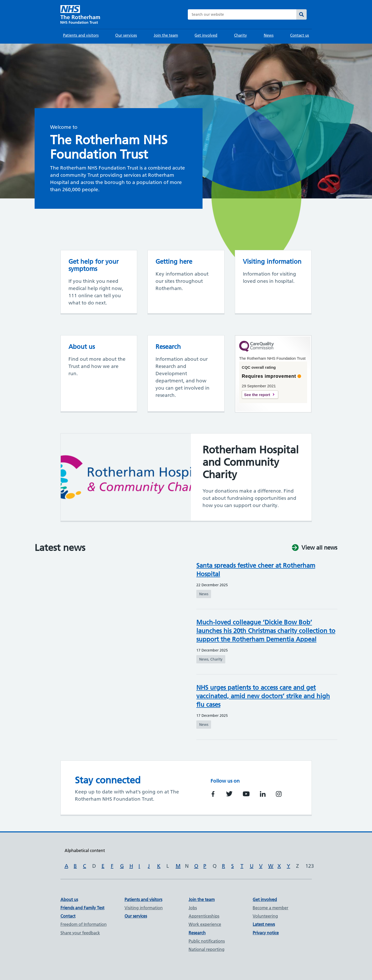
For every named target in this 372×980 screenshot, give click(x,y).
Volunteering (265, 916)
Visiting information (144, 908)
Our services (126, 35)
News (269, 35)
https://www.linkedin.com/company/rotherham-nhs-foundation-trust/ (263, 794)
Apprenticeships (204, 916)
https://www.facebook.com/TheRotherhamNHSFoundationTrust (213, 794)
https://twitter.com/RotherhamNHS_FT (229, 794)
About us (69, 899)
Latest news (264, 924)
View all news (319, 548)
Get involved (206, 35)
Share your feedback (80, 933)
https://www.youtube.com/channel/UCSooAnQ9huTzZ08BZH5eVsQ (246, 794)
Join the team (166, 35)
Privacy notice (266, 933)
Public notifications (207, 941)
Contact (68, 916)
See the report (257, 395)
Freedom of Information (84, 924)
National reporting (207, 949)
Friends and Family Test (82, 908)
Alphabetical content (85, 850)
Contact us (300, 35)
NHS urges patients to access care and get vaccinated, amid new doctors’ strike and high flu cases (263, 696)
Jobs (193, 908)
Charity (241, 35)
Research (197, 933)
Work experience (205, 924)
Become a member (270, 908)
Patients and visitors (81, 35)
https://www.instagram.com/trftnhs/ (279, 794)
